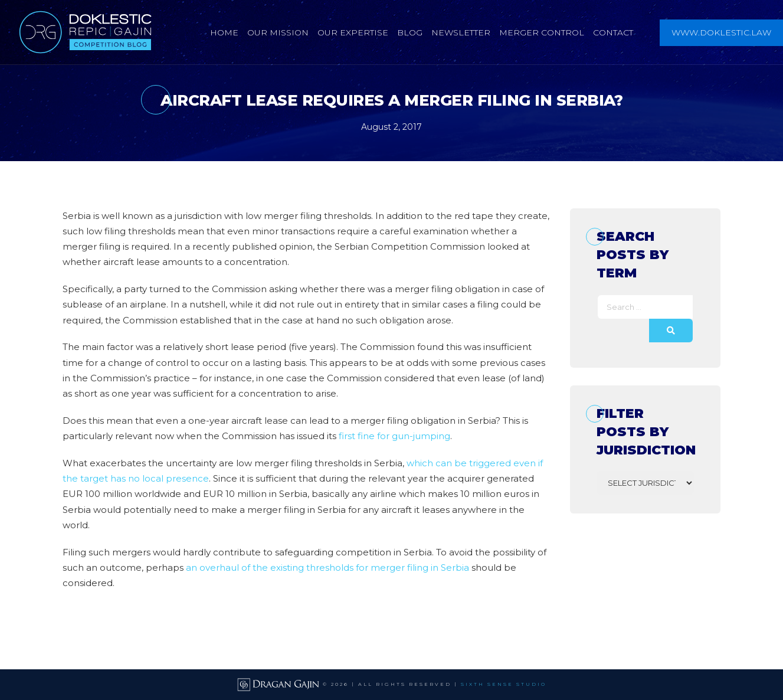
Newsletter (461, 32)
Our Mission (278, 32)
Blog (410, 32)
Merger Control (542, 32)
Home (224, 32)
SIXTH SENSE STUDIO (504, 684)
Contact (613, 32)
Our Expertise (353, 32)
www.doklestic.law (721, 32)
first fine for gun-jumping (394, 436)
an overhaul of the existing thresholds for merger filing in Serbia (327, 567)
